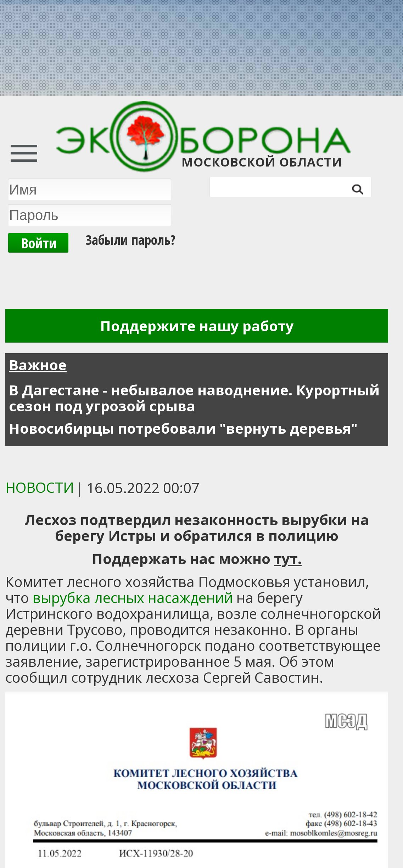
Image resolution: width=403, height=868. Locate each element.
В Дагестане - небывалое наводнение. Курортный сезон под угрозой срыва (194, 398)
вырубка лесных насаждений (135, 598)
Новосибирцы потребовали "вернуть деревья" (183, 428)
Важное (38, 365)
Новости (40, 487)
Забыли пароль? (130, 239)
